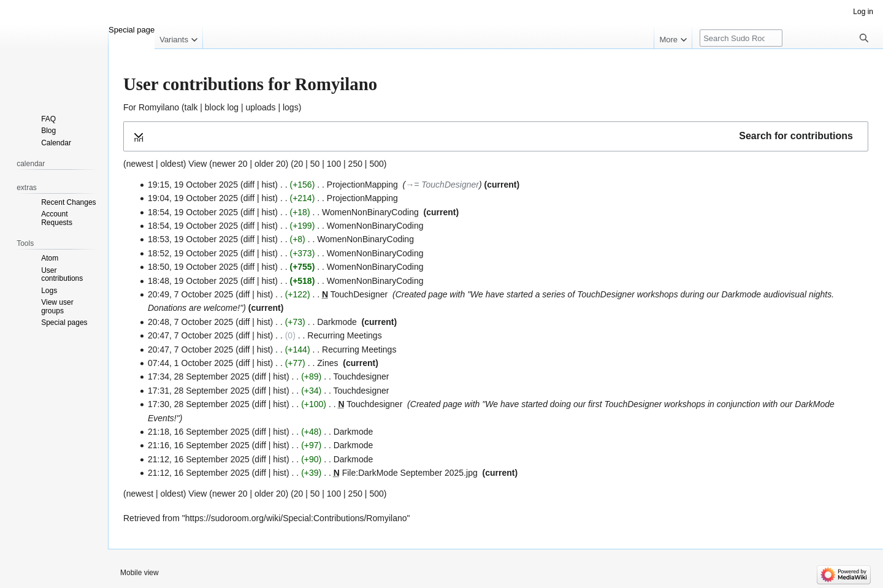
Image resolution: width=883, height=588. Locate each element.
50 (315, 164)
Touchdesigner (361, 376)
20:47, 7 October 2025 (190, 335)
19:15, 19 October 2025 (193, 185)
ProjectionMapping (362, 185)
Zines (327, 363)
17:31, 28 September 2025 (199, 391)
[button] (496, 136)
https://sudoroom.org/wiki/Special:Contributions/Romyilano (296, 518)
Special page (132, 30)
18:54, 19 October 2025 (193, 212)
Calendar (56, 143)
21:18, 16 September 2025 (199, 432)
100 (334, 164)
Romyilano (159, 107)
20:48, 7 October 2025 (190, 322)
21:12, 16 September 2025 (199, 459)
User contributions (62, 275)
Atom (50, 258)
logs (291, 107)
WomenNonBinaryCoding (370, 212)
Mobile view (140, 573)
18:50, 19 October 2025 (193, 267)
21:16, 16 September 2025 (199, 445)
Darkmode (741, 294)
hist (269, 185)
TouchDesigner (359, 294)
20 (299, 164)
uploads (261, 107)
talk (191, 107)
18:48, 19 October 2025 (193, 281)
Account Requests (57, 218)
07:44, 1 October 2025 (190, 363)
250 (355, 164)
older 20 (270, 164)
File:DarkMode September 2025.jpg (410, 473)
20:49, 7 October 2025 (190, 294)
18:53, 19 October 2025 (193, 239)
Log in (863, 12)
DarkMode (815, 404)
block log (222, 107)
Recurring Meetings (344, 335)
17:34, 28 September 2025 (199, 376)
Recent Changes (68, 202)
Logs (49, 291)
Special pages (64, 323)
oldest (171, 164)
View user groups (57, 307)
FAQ (48, 119)
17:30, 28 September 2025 (199, 404)
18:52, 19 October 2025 (193, 253)
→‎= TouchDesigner (442, 185)
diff (249, 185)
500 (376, 164)
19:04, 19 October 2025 (193, 198)
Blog (48, 131)
